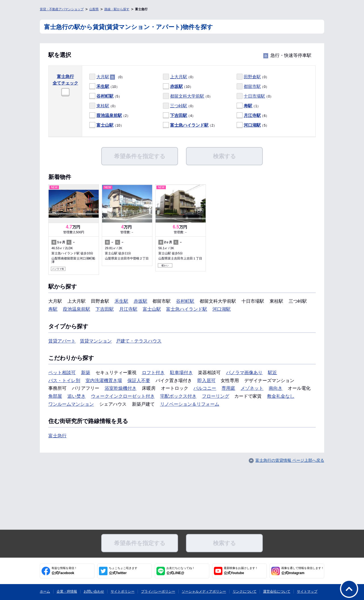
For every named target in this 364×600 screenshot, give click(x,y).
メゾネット (252, 388)
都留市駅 (252, 86)
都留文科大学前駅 (187, 96)
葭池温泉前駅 (109, 115)
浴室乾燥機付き (121, 388)
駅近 (272, 373)
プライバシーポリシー (158, 591)
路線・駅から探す (117, 9)
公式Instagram (303, 571)
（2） (110, 116)
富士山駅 (105, 125)
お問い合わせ (94, 591)
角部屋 (55, 396)
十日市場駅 (254, 96)
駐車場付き (181, 373)
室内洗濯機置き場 (104, 381)
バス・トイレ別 (64, 381)
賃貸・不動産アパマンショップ (62, 9)
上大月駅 (179, 77)
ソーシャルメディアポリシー (204, 591)
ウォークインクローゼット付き (123, 396)
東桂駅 (103, 106)
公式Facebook (64, 571)
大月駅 (103, 77)
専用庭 (228, 388)
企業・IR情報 (67, 591)
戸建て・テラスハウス (139, 341)
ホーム (45, 591)
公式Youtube (241, 571)
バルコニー (205, 388)
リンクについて (245, 591)
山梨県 (94, 9)
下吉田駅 (179, 115)
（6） (253, 116)
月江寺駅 (252, 115)
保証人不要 (139, 381)
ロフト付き (153, 373)
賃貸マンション (96, 341)
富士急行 (57, 436)
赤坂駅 (176, 86)
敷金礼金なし (281, 396)
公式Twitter (123, 571)
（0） (107, 77)
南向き (276, 388)
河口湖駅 (252, 125)
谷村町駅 (105, 96)
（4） (179, 116)
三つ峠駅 (179, 106)
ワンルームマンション (71, 404)
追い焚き (76, 396)
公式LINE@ (181, 571)
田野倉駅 (252, 77)
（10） (104, 87)
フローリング (216, 396)
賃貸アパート (62, 341)
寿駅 (248, 106)
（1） (249, 106)
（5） (106, 96)
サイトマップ (307, 591)
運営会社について (277, 591)
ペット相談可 (62, 373)
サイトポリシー (123, 591)
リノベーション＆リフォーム (190, 404)
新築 (86, 373)
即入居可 (206, 381)
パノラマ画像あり (244, 373)
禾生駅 (103, 86)
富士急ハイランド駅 (189, 125)
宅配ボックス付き (178, 396)
